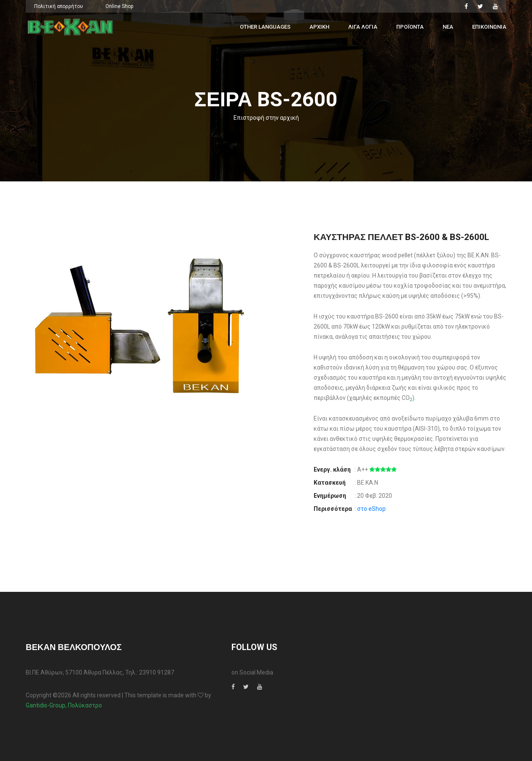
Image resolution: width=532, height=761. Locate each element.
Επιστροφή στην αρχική (266, 118)
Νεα (448, 27)
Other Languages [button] (265, 27)
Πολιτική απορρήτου (59, 6)
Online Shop (119, 6)
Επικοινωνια (489, 27)
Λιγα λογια (363, 27)
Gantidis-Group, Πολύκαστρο (64, 705)
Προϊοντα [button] (410, 27)
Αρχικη (319, 27)
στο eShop (371, 509)
